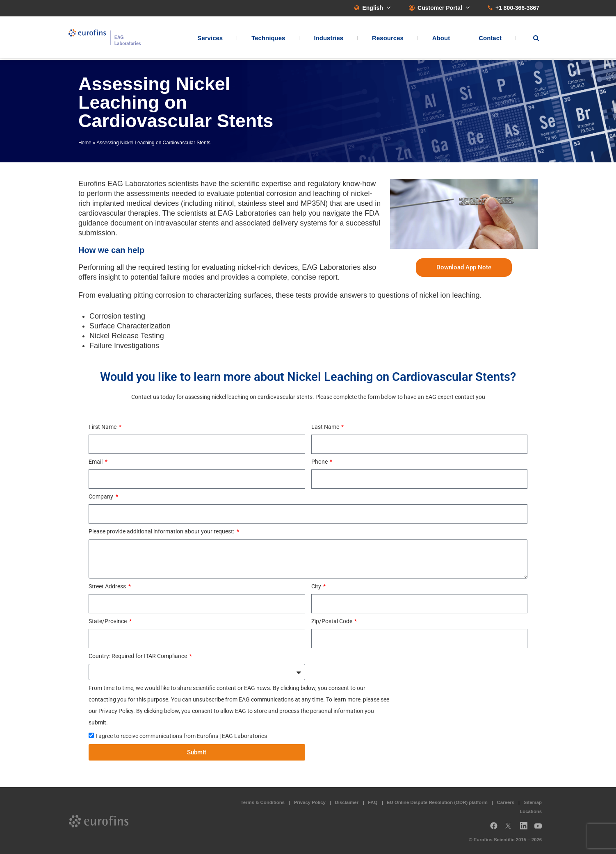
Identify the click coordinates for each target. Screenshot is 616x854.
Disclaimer (347, 802)
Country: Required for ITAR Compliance (138, 656)
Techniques (268, 39)
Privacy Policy (310, 802)
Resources (388, 39)
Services (210, 39)
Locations (531, 811)
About (441, 39)
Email (96, 462)
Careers (506, 802)
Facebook (494, 829)
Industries (329, 39)
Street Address (108, 586)
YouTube (541, 829)
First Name (103, 427)
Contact (490, 39)
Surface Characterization (130, 326)
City (317, 586)
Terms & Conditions (263, 802)
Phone (320, 462)
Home (85, 143)
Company (102, 496)
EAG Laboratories (109, 38)
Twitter (511, 829)
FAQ (373, 802)
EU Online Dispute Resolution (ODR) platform (437, 802)
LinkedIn (526, 829)
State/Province (108, 621)
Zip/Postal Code (332, 621)
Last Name (326, 427)
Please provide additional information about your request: (162, 531)
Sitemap (533, 802)
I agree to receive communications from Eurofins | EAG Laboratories (181, 736)
